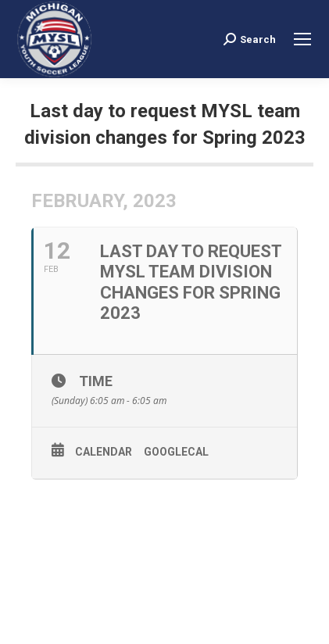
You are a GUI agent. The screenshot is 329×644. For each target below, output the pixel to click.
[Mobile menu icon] (302, 39)
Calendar (104, 452)
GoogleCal (176, 452)
